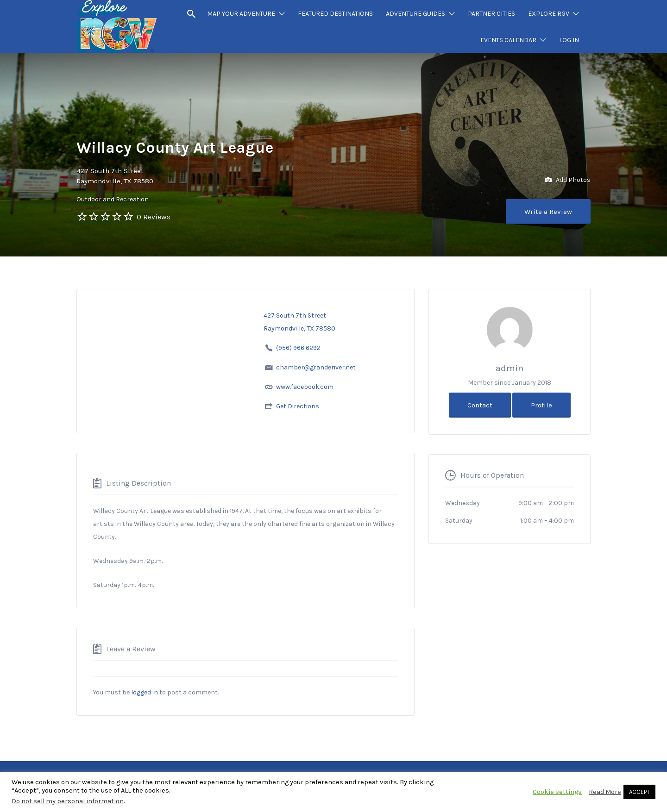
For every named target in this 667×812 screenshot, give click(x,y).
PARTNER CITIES (491, 14)
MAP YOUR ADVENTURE (241, 14)
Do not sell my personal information (68, 801)
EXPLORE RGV (549, 14)
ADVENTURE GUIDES (415, 14)
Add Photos (568, 180)
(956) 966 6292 (298, 348)
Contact (480, 405)
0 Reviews (154, 217)
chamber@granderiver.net (316, 367)
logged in (145, 692)
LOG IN (569, 40)
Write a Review (548, 212)
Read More (605, 792)
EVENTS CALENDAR (508, 40)
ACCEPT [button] (639, 792)
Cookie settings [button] (557, 792)
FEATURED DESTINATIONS (335, 14)
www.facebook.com (305, 387)
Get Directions (298, 406)
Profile (541, 405)
